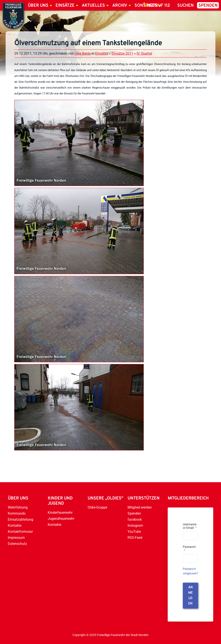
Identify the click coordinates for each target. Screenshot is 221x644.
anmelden (190, 596)
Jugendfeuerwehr (61, 519)
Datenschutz (17, 544)
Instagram (135, 526)
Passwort (189, 549)
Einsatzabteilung (21, 519)
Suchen (185, 6)
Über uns (38, 6)
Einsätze (65, 6)
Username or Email (190, 526)
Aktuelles (93, 6)
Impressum (16, 538)
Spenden (208, 6)
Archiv (120, 6)
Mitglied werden (140, 507)
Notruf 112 (158, 6)
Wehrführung (18, 507)
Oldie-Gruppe (97, 507)
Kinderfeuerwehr (60, 513)
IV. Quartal (144, 53)
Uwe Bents (83, 53)
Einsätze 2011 (122, 53)
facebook (135, 519)
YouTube (134, 532)
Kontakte (15, 526)
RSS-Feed (135, 538)
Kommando (17, 513)
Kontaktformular (20, 532)
